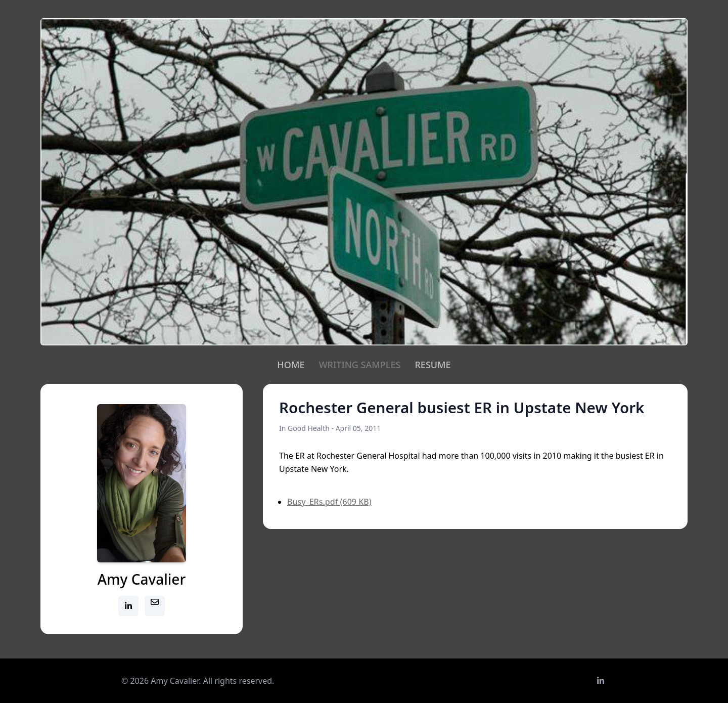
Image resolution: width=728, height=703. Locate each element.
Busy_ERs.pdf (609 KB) (329, 502)
